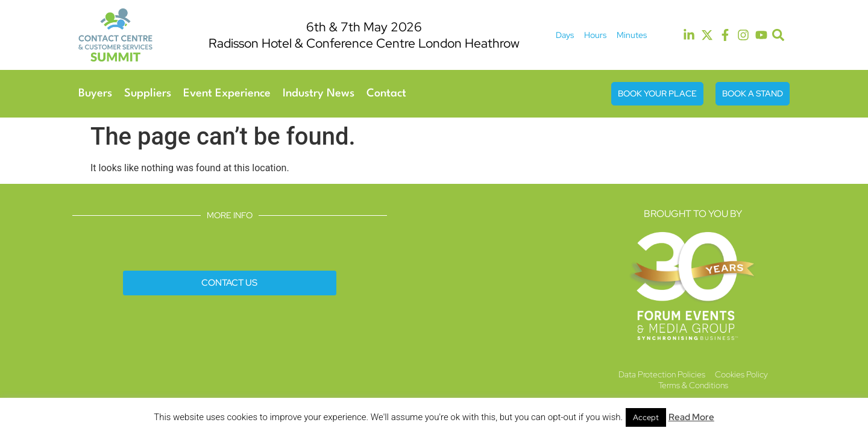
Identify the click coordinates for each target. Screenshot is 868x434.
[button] (778, 35)
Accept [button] (646, 417)
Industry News (319, 93)
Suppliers (148, 93)
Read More (691, 417)
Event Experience (227, 93)
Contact (386, 93)
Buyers (95, 93)
